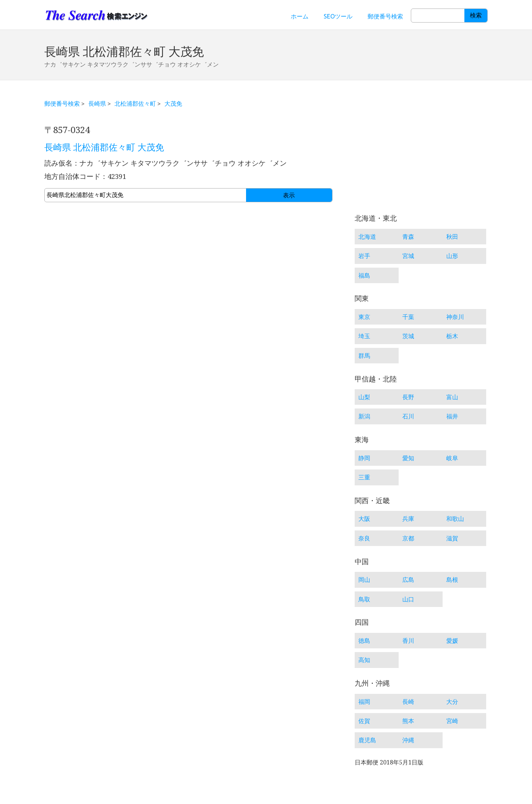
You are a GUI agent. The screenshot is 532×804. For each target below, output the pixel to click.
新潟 (364, 416)
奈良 (364, 538)
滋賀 (452, 538)
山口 (408, 599)
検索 (476, 15)
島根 (452, 580)
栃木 (452, 336)
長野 (408, 397)
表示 (289, 195)
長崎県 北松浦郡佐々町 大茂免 (104, 147)
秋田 (452, 237)
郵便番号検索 (385, 16)
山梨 (364, 397)
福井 (452, 416)
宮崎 (452, 721)
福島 (364, 275)
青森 (408, 237)
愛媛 (452, 641)
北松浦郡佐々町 (135, 104)
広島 (408, 580)
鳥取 (364, 599)
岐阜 (452, 458)
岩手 (364, 256)
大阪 (364, 519)
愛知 (408, 458)
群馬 (364, 356)
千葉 (408, 317)
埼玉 (364, 336)
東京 (364, 317)
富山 (452, 397)
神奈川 (455, 317)
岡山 (364, 580)
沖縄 (408, 740)
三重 (364, 477)
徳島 (364, 641)
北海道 (367, 237)
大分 (452, 702)
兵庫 (408, 519)
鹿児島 (367, 740)
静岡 (364, 458)
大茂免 (173, 104)
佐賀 (364, 721)
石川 (408, 416)
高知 (364, 660)
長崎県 (97, 104)
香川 (408, 641)
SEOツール (338, 16)
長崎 (408, 702)
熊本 (408, 721)
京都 (408, 538)
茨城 (408, 336)
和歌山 (455, 519)
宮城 (408, 256)
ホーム (300, 16)
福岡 (364, 702)
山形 (452, 256)
